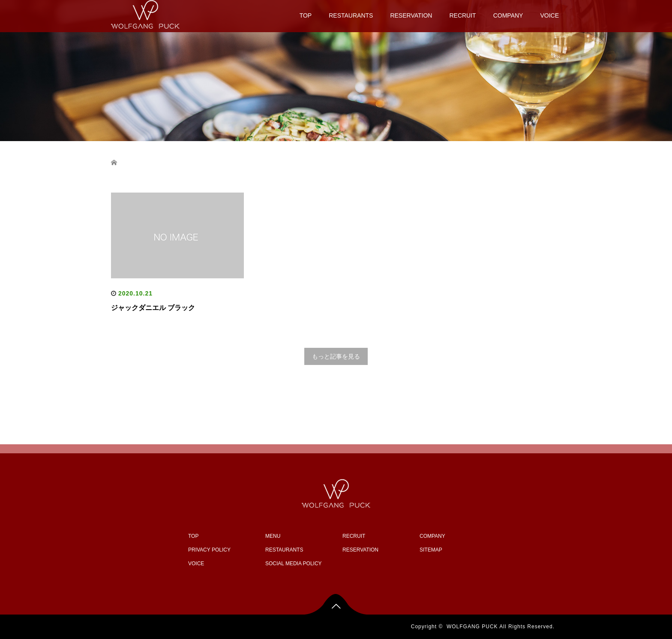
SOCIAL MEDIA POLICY (294, 564)
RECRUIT (462, 15)
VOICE (549, 15)
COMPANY (508, 15)
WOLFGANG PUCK (472, 627)
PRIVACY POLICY (209, 550)
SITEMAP (431, 550)
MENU (273, 536)
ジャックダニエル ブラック (153, 308)
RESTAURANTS (351, 15)
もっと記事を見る (336, 356)
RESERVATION (411, 15)
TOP (306, 15)
